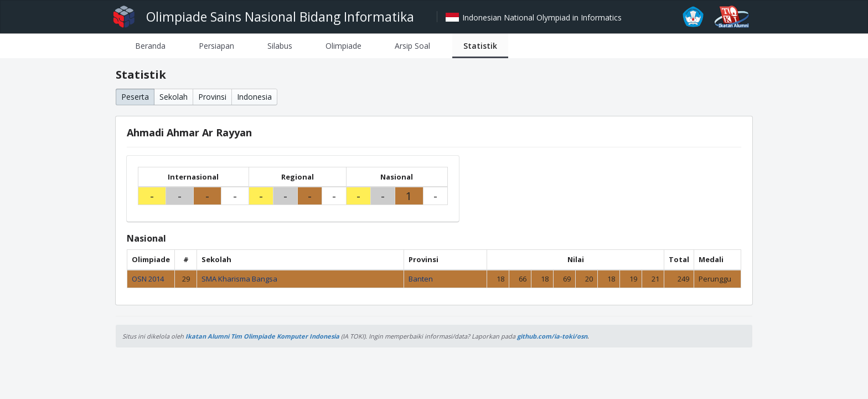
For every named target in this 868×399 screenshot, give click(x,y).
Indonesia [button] (254, 97)
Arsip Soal (412, 46)
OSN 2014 (148, 279)
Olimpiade (343, 46)
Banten (421, 279)
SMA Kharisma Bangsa (239, 279)
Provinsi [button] (212, 97)
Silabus (280, 46)
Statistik (480, 46)
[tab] (150, 46)
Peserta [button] (135, 97)
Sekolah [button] (174, 97)
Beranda (150, 46)
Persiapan (216, 46)
